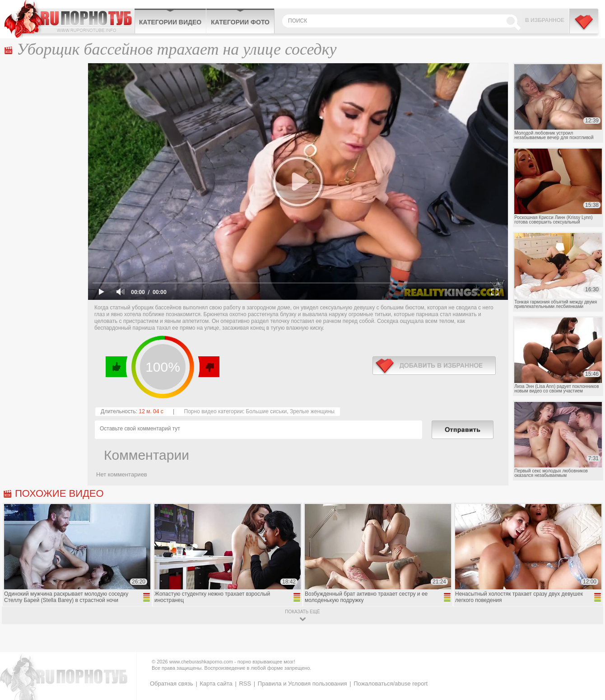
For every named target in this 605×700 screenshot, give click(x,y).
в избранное (434, 366)
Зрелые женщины (312, 411)
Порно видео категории (214, 411)
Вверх (588, 659)
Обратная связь (172, 684)
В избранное (545, 20)
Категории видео (170, 22)
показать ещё (302, 612)
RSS (245, 684)
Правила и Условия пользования (302, 684)
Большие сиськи (266, 411)
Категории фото (240, 22)
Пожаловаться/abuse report (391, 684)
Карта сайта (216, 684)
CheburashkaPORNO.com (69, 19)
